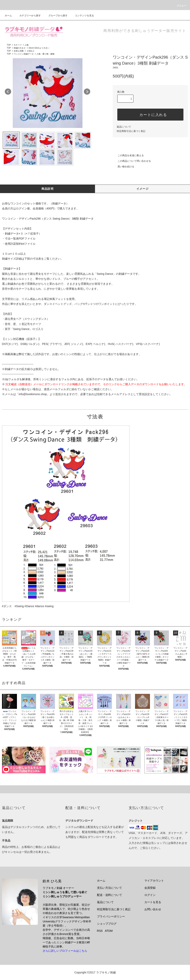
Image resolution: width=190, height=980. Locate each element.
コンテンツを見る (82, 16)
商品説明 (48, 189)
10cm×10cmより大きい (39, 48)
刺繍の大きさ (20, 48)
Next (87, 92)
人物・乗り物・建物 (45, 54)
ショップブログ (107, 924)
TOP (9, 45)
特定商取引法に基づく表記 (131, 131)
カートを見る (153, 902)
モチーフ (18, 45)
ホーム (8, 16)
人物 (26, 45)
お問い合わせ (153, 909)
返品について (124, 127)
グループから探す (56, 16)
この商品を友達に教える (128, 155)
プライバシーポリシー (111, 916)
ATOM (109, 931)
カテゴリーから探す (28, 16)
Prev (8, 92)
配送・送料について (110, 895)
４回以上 (30, 51)
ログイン (150, 895)
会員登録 (150, 888)
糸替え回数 (19, 51)
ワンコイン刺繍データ (24, 54)
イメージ (143, 189)
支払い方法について (110, 888)
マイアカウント (154, 881)
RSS (100, 931)
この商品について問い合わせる (132, 161)
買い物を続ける (123, 167)
